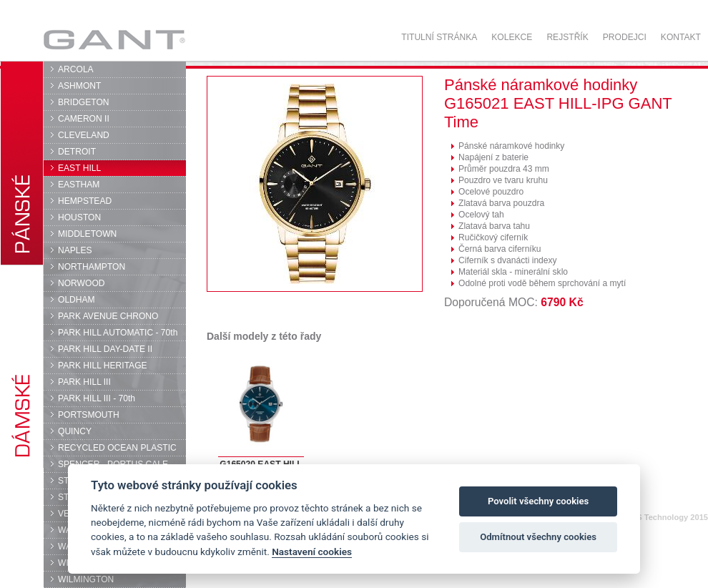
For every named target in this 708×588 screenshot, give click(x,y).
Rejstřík (567, 37)
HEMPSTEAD (85, 201)
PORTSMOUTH (89, 415)
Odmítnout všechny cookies (538, 537)
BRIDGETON (84, 102)
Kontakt (681, 37)
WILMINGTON (86, 579)
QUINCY (75, 431)
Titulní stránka (439, 37)
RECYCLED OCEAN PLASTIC (117, 448)
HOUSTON (79, 217)
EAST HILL (79, 168)
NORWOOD (82, 283)
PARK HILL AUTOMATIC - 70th (118, 333)
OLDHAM (77, 300)
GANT (114, 39)
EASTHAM (79, 185)
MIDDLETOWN (87, 234)
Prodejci (625, 37)
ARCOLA (76, 69)
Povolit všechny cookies (538, 501)
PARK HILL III (84, 382)
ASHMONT (79, 86)
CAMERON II (84, 119)
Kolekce (512, 37)
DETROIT (77, 152)
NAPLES (75, 250)
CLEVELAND (84, 135)
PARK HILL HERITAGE (103, 366)
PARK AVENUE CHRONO (108, 316)
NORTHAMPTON (92, 267)
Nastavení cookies (312, 552)
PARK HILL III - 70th (97, 398)
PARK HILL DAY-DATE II (105, 349)
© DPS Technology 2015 (663, 517)
